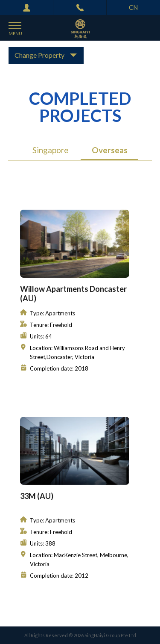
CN (133, 7)
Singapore (51, 150)
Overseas (110, 150)
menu (15, 33)
